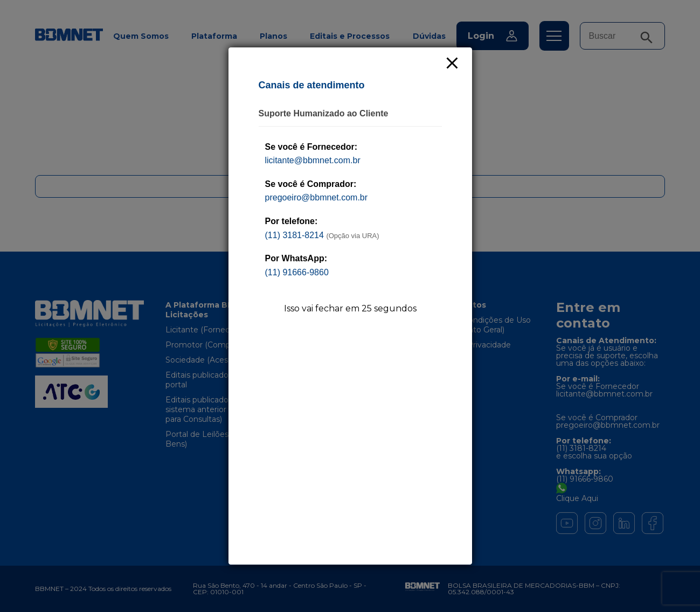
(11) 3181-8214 (294, 235)
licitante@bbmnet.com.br (313, 160)
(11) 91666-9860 (297, 272)
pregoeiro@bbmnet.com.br (317, 197)
